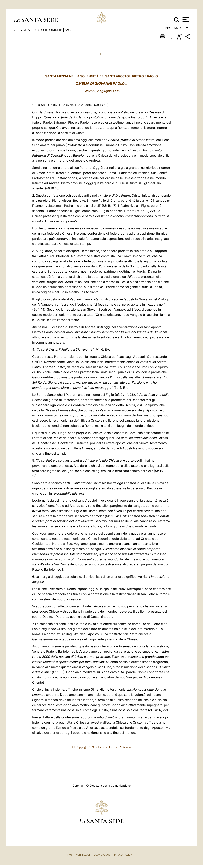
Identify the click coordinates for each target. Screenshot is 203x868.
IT (101, 54)
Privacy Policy (123, 855)
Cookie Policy (102, 855)
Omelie (56, 30)
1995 (67, 30)
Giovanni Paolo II (31, 30)
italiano (174, 29)
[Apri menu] (185, 20)
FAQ (70, 855)
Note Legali (83, 855)
